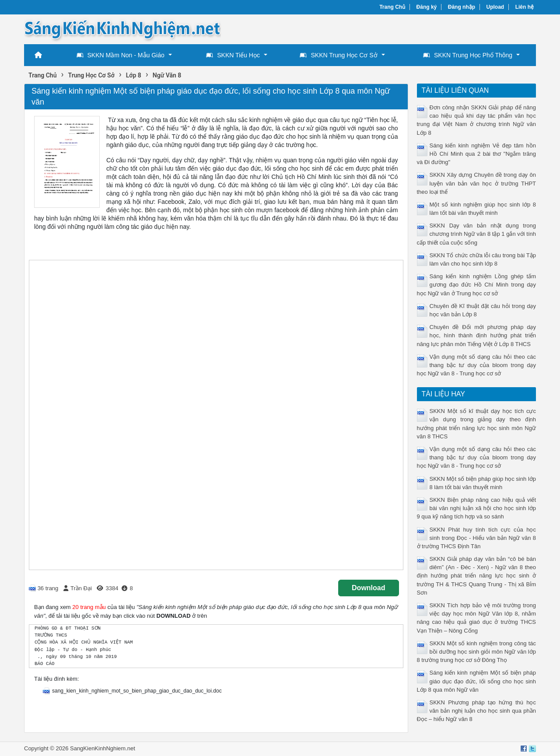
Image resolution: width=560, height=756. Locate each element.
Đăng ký (427, 7)
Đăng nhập (462, 7)
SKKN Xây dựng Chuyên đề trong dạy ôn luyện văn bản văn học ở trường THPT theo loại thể (477, 183)
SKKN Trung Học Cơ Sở (338, 55)
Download (368, 588)
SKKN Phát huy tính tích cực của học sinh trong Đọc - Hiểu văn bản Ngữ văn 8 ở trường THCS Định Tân (477, 538)
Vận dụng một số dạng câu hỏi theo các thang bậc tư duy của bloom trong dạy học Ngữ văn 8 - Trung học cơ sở (477, 365)
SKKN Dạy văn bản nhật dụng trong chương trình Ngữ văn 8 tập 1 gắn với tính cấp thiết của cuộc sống (477, 234)
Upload (495, 7)
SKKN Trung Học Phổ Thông (468, 55)
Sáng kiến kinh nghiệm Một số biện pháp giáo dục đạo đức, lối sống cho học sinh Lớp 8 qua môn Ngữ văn (477, 681)
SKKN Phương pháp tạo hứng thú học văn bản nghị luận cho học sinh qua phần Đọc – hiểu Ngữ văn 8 (477, 711)
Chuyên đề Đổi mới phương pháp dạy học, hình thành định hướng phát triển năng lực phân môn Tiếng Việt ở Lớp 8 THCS (477, 335)
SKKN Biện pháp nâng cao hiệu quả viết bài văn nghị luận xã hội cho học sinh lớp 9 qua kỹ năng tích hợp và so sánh (477, 508)
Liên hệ (525, 7)
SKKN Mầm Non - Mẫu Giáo (121, 55)
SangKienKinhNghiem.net (103, 748)
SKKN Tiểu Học (233, 55)
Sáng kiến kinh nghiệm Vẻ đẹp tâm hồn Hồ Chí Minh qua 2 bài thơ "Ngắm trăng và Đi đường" (477, 154)
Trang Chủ (392, 7)
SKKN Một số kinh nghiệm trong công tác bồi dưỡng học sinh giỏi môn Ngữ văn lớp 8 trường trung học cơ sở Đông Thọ (477, 652)
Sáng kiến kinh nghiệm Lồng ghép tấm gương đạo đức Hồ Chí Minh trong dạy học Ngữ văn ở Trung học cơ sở (477, 285)
